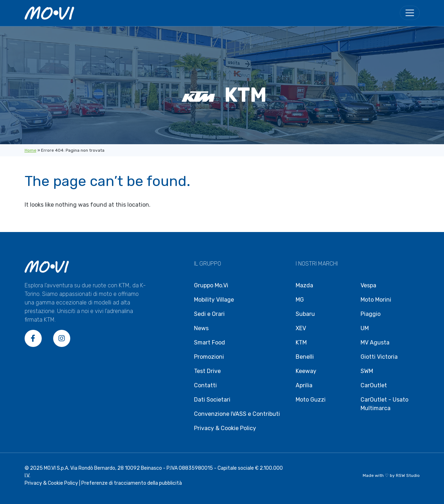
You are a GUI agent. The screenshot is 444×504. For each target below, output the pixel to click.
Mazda (304, 285)
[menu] (410, 13)
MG (300, 300)
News (201, 328)
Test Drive (207, 371)
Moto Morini (376, 300)
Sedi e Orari (209, 314)
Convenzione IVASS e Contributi (237, 414)
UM (365, 328)
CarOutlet (374, 385)
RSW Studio (408, 475)
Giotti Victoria (379, 357)
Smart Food (210, 342)
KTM (301, 342)
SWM (367, 371)
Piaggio (371, 314)
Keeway (306, 371)
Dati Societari (212, 400)
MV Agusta (375, 342)
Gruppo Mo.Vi (211, 285)
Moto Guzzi (311, 400)
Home (30, 150)
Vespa (368, 285)
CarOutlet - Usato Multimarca (384, 404)
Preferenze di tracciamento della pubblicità (132, 483)
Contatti (205, 385)
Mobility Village (214, 300)
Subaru (305, 314)
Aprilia (304, 385)
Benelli (305, 357)
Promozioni (209, 357)
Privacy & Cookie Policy (225, 428)
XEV (301, 328)
